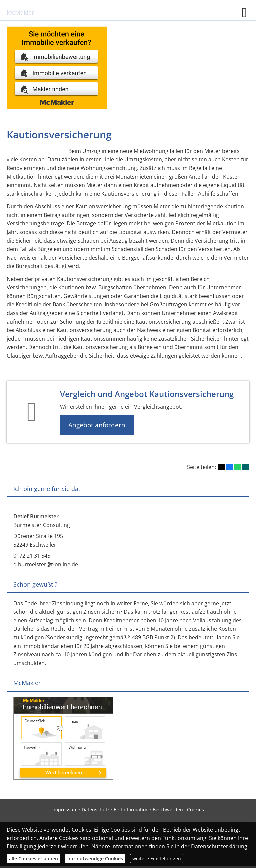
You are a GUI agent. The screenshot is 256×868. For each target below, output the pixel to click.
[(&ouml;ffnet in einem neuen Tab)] (57, 107)
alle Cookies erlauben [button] (33, 859)
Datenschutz (96, 810)
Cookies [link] (195, 810)
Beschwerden (168, 810)
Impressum (65, 810)
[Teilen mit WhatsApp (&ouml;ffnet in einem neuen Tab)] (237, 467)
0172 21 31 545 (32, 556)
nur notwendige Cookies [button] (95, 859)
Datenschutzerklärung (219, 846)
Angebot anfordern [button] (97, 425)
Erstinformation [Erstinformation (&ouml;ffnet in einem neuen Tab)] (131, 810)
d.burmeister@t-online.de (46, 564)
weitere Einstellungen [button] (157, 859)
